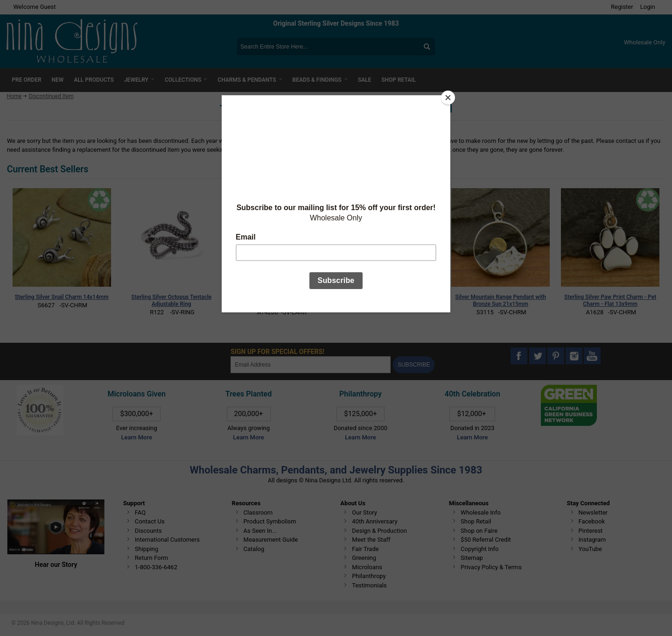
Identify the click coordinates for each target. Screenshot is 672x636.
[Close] (448, 98)
